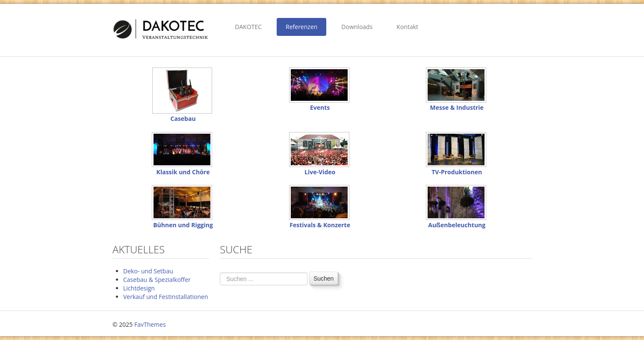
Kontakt (407, 27)
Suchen (323, 278)
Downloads (357, 27)
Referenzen (301, 27)
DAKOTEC (248, 27)
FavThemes (150, 324)
